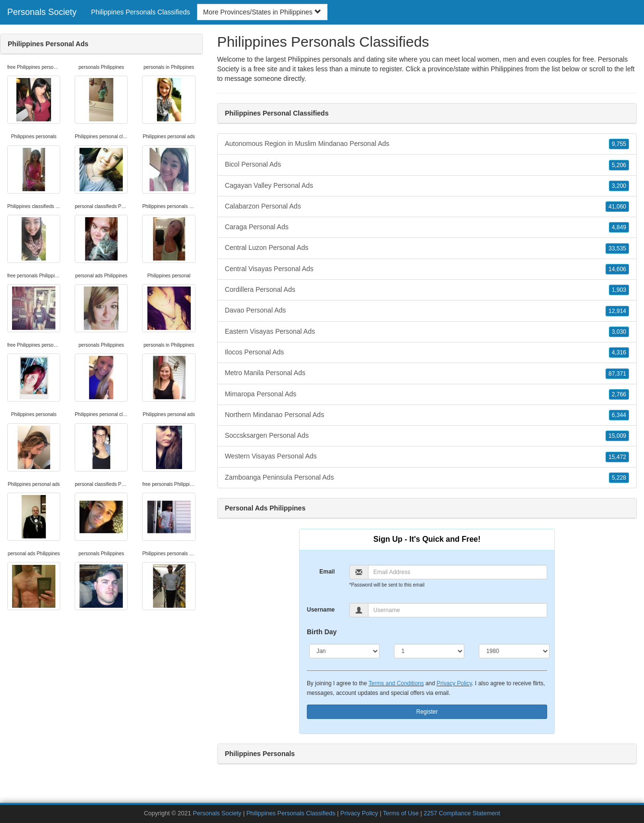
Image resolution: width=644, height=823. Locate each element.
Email (327, 572)
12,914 (617, 311)
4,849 (619, 227)
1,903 (619, 290)
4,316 (619, 353)
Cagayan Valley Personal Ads (427, 186)
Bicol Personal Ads (427, 165)
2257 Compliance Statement (462, 813)
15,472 (617, 457)
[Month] (344, 651)
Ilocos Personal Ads (427, 353)
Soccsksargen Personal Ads (427, 436)
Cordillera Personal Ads (427, 290)
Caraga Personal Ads (427, 227)
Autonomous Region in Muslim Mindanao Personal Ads (427, 144)
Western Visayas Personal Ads (427, 457)
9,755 (619, 144)
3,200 (619, 186)
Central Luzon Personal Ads (427, 248)
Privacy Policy (454, 683)
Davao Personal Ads (427, 311)
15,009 (617, 436)
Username (321, 610)
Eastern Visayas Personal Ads (427, 332)
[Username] (458, 610)
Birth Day (322, 632)
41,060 (617, 207)
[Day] (429, 651)
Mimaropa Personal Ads (427, 394)
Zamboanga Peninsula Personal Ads (427, 478)
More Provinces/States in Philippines (262, 12)
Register (427, 712)
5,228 (619, 478)
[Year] (514, 651)
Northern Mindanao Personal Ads (427, 415)
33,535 (617, 248)
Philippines (507, 69)
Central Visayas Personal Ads (427, 269)
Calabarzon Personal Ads (427, 207)
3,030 (619, 332)
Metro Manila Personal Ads (427, 373)
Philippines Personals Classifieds (140, 12)
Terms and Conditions (396, 683)
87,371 (617, 374)
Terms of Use (401, 813)
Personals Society (42, 12)
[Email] (458, 572)
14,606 (617, 269)
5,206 (619, 165)
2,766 (619, 394)
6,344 (619, 415)
